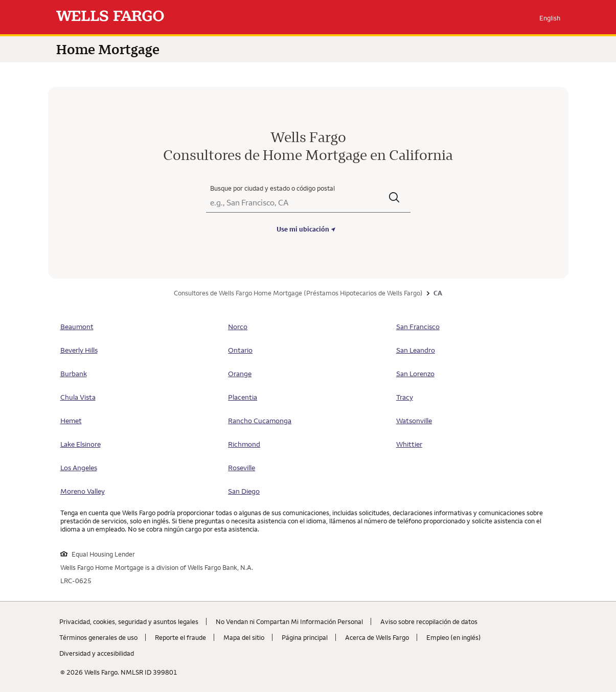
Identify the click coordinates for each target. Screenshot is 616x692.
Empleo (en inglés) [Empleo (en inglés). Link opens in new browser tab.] (454, 637)
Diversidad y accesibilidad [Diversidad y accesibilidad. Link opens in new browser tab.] (97, 653)
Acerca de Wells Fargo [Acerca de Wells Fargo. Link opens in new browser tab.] (377, 637)
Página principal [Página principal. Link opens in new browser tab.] (305, 637)
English (550, 18)
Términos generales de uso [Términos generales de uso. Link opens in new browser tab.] (98, 637)
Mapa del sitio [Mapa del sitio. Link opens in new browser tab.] (244, 637)
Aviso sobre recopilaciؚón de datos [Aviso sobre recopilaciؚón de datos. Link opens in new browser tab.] (429, 621)
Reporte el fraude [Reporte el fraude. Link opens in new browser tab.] (180, 637)
